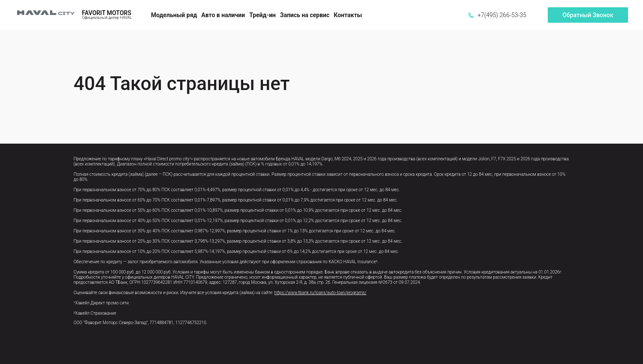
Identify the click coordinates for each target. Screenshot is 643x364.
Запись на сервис (305, 15)
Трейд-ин (263, 15)
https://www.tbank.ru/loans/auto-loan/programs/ (320, 293)
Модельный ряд (174, 15)
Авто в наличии (223, 15)
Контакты (348, 15)
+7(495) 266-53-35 (497, 15)
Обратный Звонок (588, 15)
